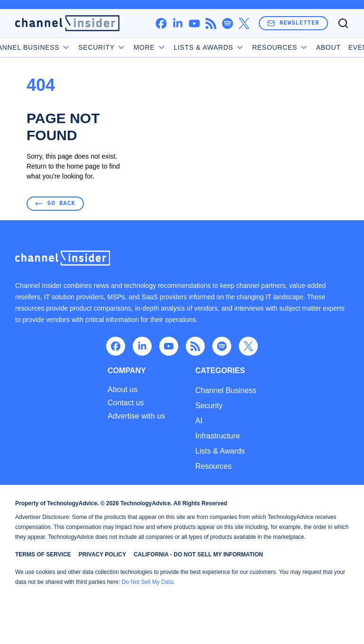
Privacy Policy (102, 555)
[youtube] (194, 23)
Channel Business (56, 47)
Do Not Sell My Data (148, 582)
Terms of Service (43, 555)
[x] (244, 23)
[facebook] (161, 23)
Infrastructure (218, 436)
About (301, 47)
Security (209, 406)
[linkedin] (177, 23)
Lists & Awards (220, 451)
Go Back (55, 203)
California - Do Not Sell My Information (198, 555)
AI (199, 421)
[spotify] (227, 23)
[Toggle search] (343, 23)
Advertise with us (136, 416)
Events (335, 47)
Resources (213, 466)
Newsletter (293, 23)
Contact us (126, 403)
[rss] (211, 23)
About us (123, 390)
